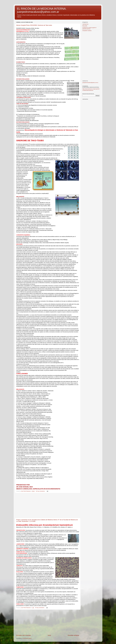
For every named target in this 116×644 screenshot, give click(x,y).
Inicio (49, 635)
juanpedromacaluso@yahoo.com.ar (90, 83)
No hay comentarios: (41, 491)
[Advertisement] (48, 505)
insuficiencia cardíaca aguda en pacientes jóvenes (89, 28)
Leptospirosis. (85, 24)
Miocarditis (85, 26)
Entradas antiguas (73, 635)
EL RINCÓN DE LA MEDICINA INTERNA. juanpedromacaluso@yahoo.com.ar (42, 10)
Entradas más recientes (24, 635)
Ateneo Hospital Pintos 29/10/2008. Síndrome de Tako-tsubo (34, 25)
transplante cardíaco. (87, 31)
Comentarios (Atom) (27, 638)
